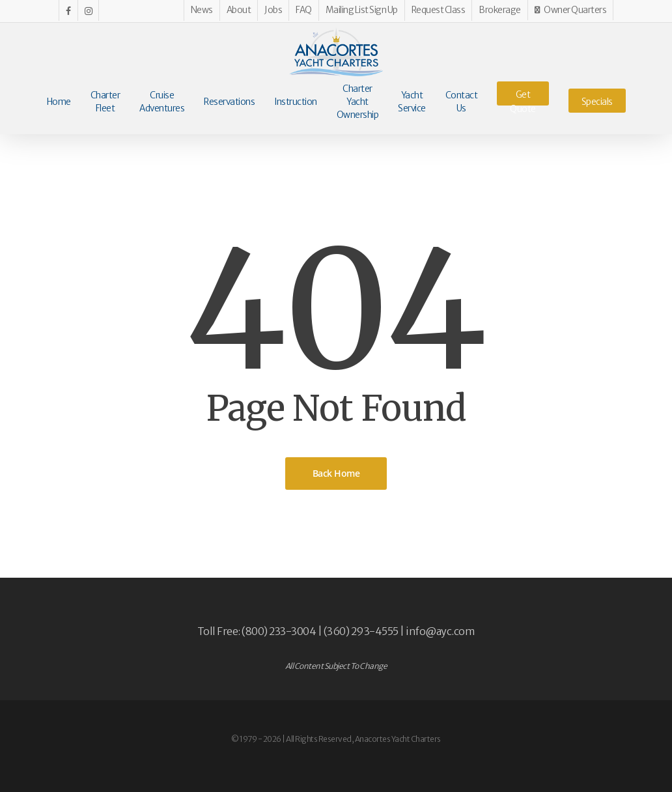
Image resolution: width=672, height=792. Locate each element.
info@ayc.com (440, 631)
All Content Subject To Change (336, 666)
